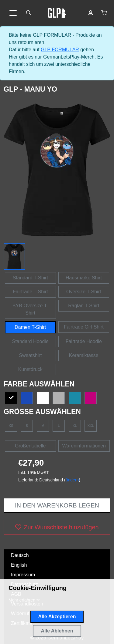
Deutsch (20, 555)
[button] (104, 13)
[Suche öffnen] (29, 13)
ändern (72, 480)
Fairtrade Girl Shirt (84, 327)
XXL (91, 426)
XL (75, 426)
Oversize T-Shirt (84, 292)
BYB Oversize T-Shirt (30, 309)
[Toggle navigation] (13, 13)
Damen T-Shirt (30, 327)
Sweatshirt (30, 355)
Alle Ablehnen (57, 631)
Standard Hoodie (30, 341)
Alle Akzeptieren (57, 617)
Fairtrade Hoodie (84, 341)
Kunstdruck (30, 369)
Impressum (23, 575)
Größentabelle (30, 446)
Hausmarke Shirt (84, 278)
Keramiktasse (84, 355)
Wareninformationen (84, 446)
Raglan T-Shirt (84, 306)
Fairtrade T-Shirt (30, 292)
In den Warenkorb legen (57, 505)
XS (11, 426)
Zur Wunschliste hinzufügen (57, 527)
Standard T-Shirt (30, 278)
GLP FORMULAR (60, 50)
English (19, 565)
